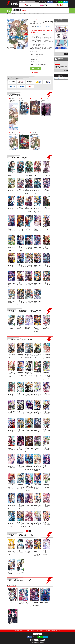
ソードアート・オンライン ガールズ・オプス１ (38, 395)
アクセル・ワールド (13, 624)
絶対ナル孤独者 (44, 602)
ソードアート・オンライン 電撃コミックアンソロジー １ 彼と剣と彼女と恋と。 (38, 468)
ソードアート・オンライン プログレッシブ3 (29, 228)
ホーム (9, 13)
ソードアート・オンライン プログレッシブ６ (12, 266)
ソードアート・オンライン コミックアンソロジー (20, 374)
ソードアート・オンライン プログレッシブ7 (29, 506)
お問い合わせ (37, 634)
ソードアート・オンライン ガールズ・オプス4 (46, 448)
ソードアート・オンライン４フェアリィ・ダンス (38, 174)
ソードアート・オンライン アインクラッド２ (20, 356)
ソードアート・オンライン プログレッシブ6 (46, 466)
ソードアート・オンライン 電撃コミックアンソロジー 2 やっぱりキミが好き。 (29, 488)
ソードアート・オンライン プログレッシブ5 (20, 448)
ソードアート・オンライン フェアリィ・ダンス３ (29, 395)
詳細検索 (43, 2)
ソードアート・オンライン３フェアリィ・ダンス (29, 174)
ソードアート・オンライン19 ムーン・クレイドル (29, 247)
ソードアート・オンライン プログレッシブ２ (46, 209)
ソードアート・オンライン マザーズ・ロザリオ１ (29, 413)
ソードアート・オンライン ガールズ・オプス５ (46, 486)
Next (61, 51)
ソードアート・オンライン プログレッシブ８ (29, 283)
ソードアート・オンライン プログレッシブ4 (46, 228)
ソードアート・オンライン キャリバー (20, 430)
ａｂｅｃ (48, 26)
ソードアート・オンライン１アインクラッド (12, 174)
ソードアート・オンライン (21, 13)
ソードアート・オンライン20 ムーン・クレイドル (38, 247)
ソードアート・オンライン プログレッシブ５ (46, 247)
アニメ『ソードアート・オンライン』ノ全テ (12, 327)
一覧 (66, 54)
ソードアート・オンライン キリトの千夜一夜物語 (12, 466)
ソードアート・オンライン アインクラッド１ (29, 356)
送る (61, 2)
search (37, 2)
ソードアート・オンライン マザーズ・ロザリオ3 (12, 448)
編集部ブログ (34, 631)
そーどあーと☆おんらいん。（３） (37, 448)
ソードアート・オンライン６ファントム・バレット (12, 191)
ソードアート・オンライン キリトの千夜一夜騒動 (46, 524)
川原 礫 (39, 26)
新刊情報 (17, 631)
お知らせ (41, 631)
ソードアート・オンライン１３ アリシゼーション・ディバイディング (38, 210)
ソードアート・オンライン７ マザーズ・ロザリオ (20, 191)
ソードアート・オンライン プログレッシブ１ (12, 209)
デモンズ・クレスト (13, 602)
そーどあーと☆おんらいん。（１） (12, 356)
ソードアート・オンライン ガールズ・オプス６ (38, 524)
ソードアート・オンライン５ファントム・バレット (46, 174)
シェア (51, 2)
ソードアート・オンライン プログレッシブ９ (29, 301)
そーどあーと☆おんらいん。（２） (12, 413)
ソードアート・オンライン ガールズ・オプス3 (46, 431)
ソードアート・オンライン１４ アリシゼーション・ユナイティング (12, 229)
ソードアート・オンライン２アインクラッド (20, 174)
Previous (61, 24)
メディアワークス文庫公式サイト (52, 631)
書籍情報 (13, 13)
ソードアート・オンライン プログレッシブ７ (20, 283)
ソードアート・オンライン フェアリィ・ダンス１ (38, 356)
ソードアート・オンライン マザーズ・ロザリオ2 (12, 431)
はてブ (66, 2)
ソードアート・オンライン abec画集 (20, 327)
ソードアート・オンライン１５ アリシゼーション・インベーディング (20, 229)
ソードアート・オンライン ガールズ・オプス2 (46, 412)
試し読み (37, 68)
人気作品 (28, 631)
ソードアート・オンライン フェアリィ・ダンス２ (29, 374)
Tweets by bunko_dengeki (59, 79)
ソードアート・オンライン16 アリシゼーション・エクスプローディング (38, 229)
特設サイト (37, 73)
